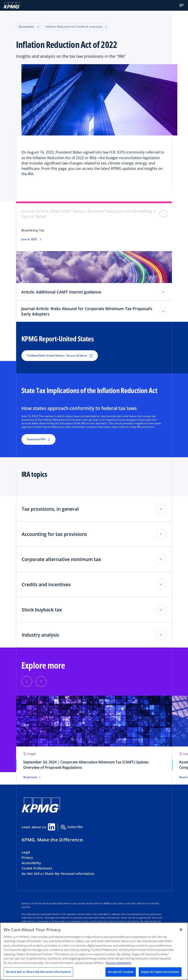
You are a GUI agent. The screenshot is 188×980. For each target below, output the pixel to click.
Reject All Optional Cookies (160, 972)
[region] (94, 951)
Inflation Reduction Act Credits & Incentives (76, 27)
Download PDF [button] (38, 439)
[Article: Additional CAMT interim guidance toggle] (163, 292)
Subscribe (72, 827)
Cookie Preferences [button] (37, 868)
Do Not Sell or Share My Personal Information (58, 874)
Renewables (29, 27)
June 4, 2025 (29, 239)
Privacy (27, 858)
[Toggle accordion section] (161, 509)
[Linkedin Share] (52, 827)
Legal (26, 852)
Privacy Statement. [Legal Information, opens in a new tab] (119, 963)
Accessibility (31, 863)
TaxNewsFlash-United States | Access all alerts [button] (60, 356)
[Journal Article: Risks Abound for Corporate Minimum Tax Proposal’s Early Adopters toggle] (163, 311)
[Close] (181, 930)
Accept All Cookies (121, 972)
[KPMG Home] (12, 5)
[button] (182, 5)
